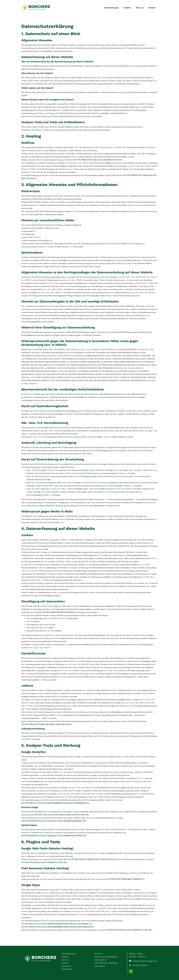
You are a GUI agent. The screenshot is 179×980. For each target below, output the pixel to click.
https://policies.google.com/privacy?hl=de (44, 862)
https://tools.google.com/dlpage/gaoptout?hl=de (62, 815)
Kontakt (152, 8)
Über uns (140, 8)
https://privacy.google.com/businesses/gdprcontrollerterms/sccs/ (58, 927)
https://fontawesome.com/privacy (126, 879)
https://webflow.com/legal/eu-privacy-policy (98, 160)
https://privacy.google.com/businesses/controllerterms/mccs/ (55, 803)
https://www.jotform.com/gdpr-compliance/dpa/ (47, 724)
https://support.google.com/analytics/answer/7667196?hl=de (54, 836)
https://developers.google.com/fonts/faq (94, 859)
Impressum (66, 966)
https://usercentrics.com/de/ (58, 612)
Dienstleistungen (111, 8)
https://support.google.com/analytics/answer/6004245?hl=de (54, 821)
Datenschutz (67, 969)
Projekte (127, 8)
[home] (36, 7)
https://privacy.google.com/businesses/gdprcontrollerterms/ (55, 924)
